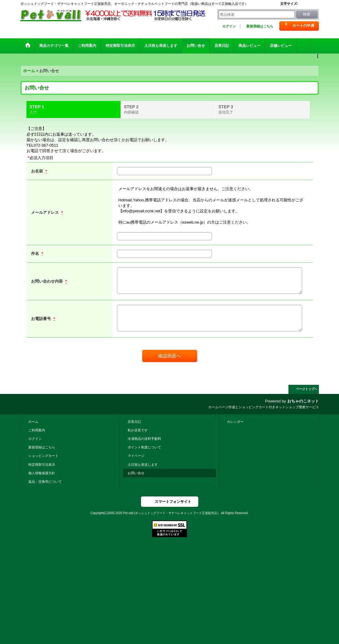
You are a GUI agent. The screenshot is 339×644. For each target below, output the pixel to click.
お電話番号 (42, 319)
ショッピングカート (43, 456)
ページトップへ (307, 389)
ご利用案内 (37, 430)
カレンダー (235, 422)
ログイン (229, 26)
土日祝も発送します (143, 465)
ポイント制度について (144, 447)
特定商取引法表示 (42, 465)
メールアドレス (46, 212)
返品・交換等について (45, 482)
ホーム (33, 422)
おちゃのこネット (303, 401)
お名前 (38, 171)
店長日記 (134, 422)
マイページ (136, 456)
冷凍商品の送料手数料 (144, 439)
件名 (36, 254)
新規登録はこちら (260, 26)
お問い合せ (136, 473)
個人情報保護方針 (42, 473)
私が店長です (138, 430)
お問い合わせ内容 (48, 281)
